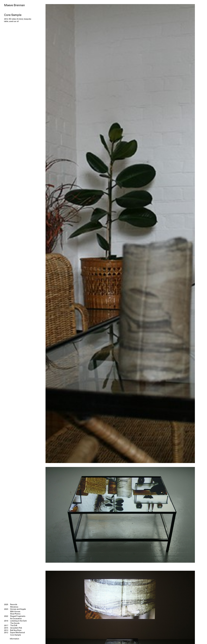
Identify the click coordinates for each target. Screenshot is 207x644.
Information (15, 639)
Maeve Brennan (14, 5)
